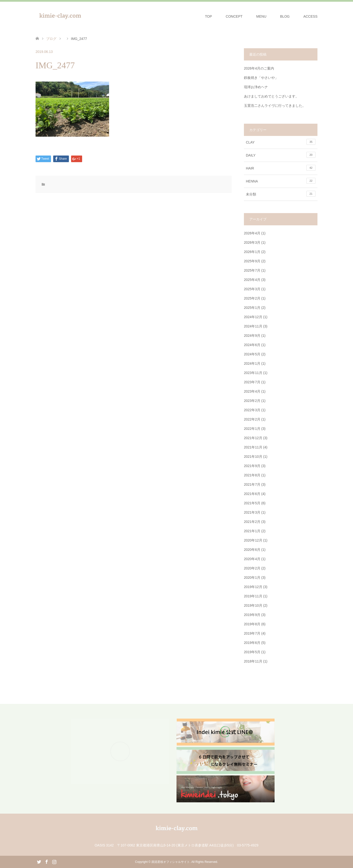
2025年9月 (252, 261)
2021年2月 (252, 522)
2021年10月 (253, 457)
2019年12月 (253, 587)
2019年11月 (253, 596)
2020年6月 (252, 550)
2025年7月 (252, 270)
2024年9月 (252, 336)
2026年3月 (252, 242)
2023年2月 (252, 401)
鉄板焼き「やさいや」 (261, 78)
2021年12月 (253, 438)
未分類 (281, 194)
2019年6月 (252, 643)
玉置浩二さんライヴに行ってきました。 (275, 106)
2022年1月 (252, 429)
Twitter (39, 861)
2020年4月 (252, 559)
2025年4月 (252, 280)
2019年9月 (252, 615)
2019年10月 (253, 605)
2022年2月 (252, 419)
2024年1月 (252, 363)
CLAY (281, 142)
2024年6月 (252, 345)
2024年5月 (252, 354)
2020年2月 (252, 568)
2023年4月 (252, 391)
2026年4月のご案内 (259, 68)
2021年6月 (252, 494)
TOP (208, 16)
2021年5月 (252, 503)
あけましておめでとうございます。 (271, 96)
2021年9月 (252, 466)
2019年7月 (252, 633)
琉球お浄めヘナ (258, 87)
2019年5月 (252, 652)
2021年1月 (252, 531)
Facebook (47, 861)
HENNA (281, 181)
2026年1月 (252, 252)
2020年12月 (253, 540)
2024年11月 (253, 326)
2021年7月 (252, 484)
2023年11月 (253, 373)
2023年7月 (252, 382)
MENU (261, 16)
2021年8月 (252, 475)
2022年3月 (252, 410)
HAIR (281, 168)
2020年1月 (252, 578)
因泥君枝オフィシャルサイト (171, 862)
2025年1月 (252, 308)
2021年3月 (252, 512)
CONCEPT (234, 16)
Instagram (54, 861)
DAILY (281, 155)
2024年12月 (253, 317)
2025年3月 (252, 289)
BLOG (285, 16)
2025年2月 (252, 298)
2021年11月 (253, 447)
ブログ (51, 39)
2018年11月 (253, 661)
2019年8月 (252, 624)
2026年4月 (252, 233)
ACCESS (310, 16)
